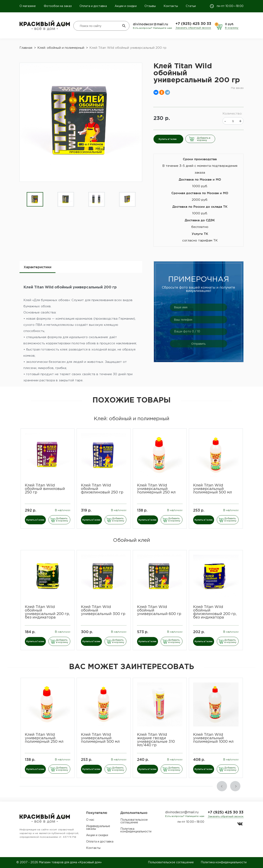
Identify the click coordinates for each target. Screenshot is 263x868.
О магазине (28, 6)
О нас (90, 820)
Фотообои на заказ (58, 6)
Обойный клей (131, 540)
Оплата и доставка (93, 6)
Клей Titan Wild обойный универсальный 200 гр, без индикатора (47, 612)
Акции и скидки (126, 6)
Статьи (191, 6)
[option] (35, 200)
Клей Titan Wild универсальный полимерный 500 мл (213, 489)
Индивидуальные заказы (98, 828)
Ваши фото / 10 (187, 332)
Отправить (198, 344)
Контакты (171, 6)
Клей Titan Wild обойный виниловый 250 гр (45, 489)
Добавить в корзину (204, 139)
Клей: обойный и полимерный (132, 419)
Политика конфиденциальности (136, 830)
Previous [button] (222, 786)
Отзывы (150, 6)
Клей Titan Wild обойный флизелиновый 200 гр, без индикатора (215, 612)
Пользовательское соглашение (134, 821)
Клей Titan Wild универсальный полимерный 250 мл (156, 489)
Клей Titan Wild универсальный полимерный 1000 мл (213, 738)
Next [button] (235, 786)
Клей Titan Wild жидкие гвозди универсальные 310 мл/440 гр (156, 740)
